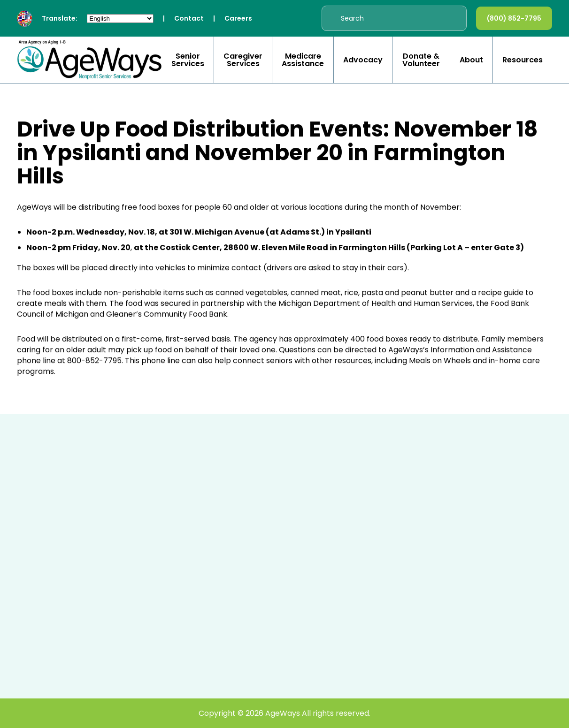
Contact (189, 18)
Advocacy (363, 60)
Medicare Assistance (303, 60)
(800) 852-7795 (514, 18)
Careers (238, 18)
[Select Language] (120, 19)
